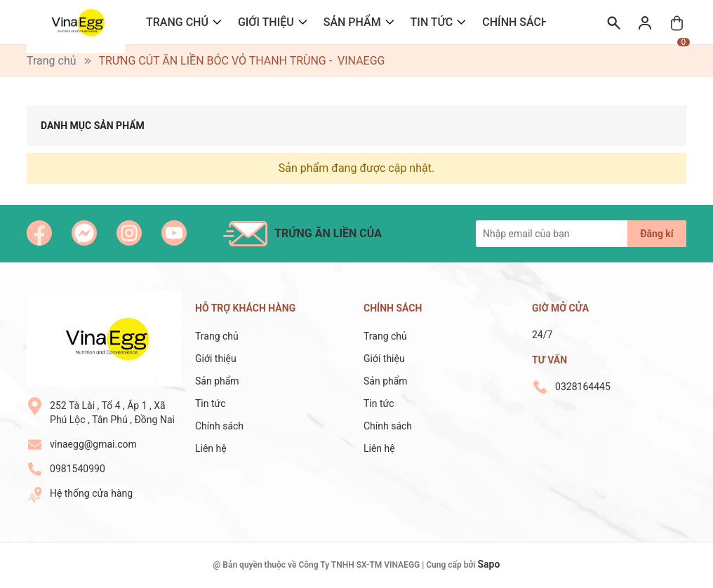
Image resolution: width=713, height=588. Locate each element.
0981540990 (78, 469)
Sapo (489, 564)
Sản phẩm (352, 22)
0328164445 (583, 387)
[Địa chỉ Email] (581, 234)
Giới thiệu (266, 22)
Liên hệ (211, 448)
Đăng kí (657, 234)
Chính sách (515, 22)
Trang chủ (177, 22)
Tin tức (432, 22)
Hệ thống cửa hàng (91, 493)
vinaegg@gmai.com (93, 444)
